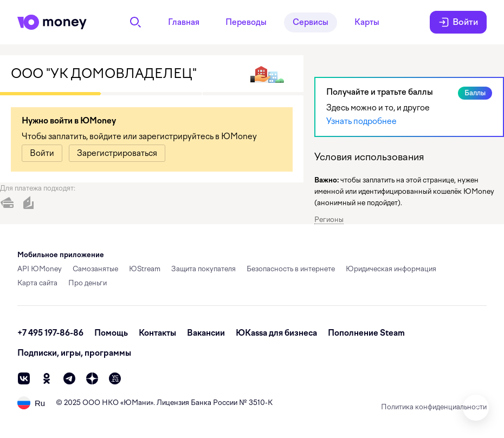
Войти (458, 22)
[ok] (47, 378)
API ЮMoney (40, 269)
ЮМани (137, 403)
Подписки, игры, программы (74, 353)
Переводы (246, 22)
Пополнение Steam (366, 333)
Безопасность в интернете (291, 269)
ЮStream (145, 269)
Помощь (111, 333)
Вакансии (206, 333)
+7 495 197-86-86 (50, 333)
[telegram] (69, 378)
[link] (42, 153)
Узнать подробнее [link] (361, 121)
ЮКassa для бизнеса (276, 333)
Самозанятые (95, 269)
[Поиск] (135, 22)
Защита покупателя (203, 269)
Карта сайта (37, 283)
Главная (184, 22)
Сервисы (311, 22)
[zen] (92, 378)
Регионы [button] (329, 220)
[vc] (115, 378)
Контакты (157, 333)
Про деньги (88, 283)
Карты (367, 22)
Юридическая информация (391, 269)
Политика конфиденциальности (434, 407)
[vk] (24, 378)
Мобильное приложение (61, 255)
